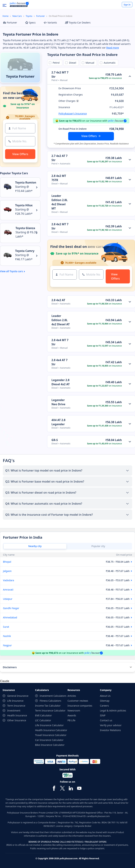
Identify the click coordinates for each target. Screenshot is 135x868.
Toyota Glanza (25, 228)
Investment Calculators (53, 696)
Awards (72, 715)
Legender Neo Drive (58, 402)
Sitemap (105, 701)
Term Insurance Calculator (50, 711)
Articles (72, 696)
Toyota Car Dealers (78, 23)
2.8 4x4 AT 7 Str (60, 362)
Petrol (56, 63)
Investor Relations (110, 730)
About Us (105, 696)
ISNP (103, 715)
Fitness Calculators (51, 701)
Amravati (8, 590)
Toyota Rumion (26, 182)
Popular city (98, 546)
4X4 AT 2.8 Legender (58, 422)
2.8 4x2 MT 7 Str (60, 226)
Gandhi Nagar (11, 608)
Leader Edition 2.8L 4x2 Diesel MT (60, 202)
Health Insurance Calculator (51, 730)
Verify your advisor (111, 725)
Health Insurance (17, 715)
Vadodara (9, 580)
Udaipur (8, 599)
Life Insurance (15, 701)
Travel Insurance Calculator (51, 735)
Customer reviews (78, 701)
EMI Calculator (44, 715)
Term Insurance (16, 706)
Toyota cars (16, 271)
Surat (6, 627)
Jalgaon (7, 571)
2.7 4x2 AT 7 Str (60, 158)
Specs (30, 23)
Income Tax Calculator (48, 706)
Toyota (29, 16)
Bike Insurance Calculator (50, 745)
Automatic (109, 63)
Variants (50, 23)
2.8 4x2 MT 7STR (59, 178)
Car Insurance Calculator (49, 740)
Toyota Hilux (24, 205)
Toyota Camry (25, 251)
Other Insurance (17, 720)
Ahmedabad (10, 617)
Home (5, 16)
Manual (89, 63)
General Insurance (18, 696)
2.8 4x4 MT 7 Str (60, 342)
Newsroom (74, 711)
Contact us (106, 720)
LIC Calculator (43, 720)
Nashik (7, 636)
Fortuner (41, 16)
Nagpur (7, 645)
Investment (14, 711)
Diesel (72, 63)
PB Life (71, 720)
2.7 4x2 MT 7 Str (60, 74)
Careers (104, 706)
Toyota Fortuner (20, 76)
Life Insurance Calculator (49, 725)
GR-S (55, 440)
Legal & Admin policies (113, 711)
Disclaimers (10, 667)
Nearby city (35, 546)
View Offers (89, 136)
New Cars (17, 16)
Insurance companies (80, 706)
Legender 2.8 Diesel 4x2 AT (61, 382)
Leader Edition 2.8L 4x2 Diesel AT (61, 320)
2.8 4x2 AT (58, 300)
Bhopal (7, 562)
